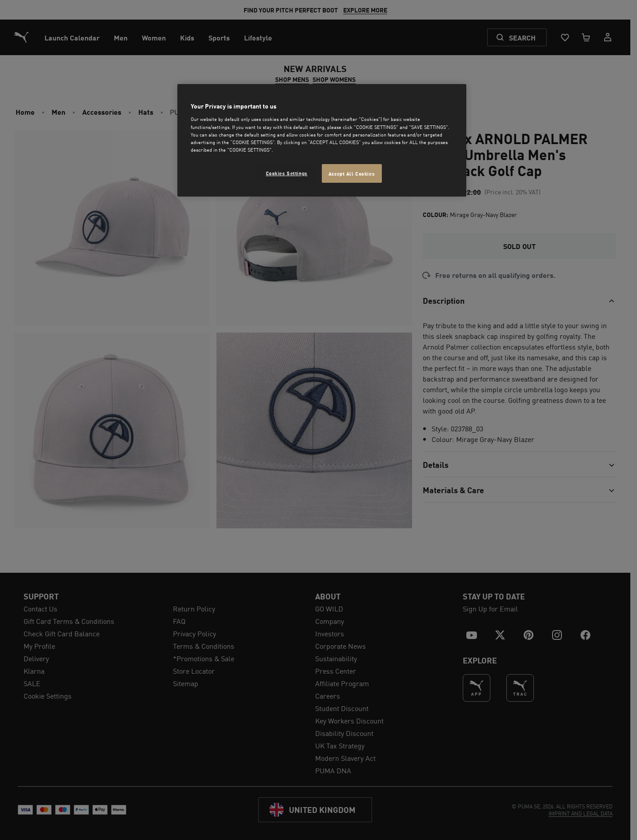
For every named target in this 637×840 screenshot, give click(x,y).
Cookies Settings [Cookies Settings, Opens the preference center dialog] (287, 173)
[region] (322, 140)
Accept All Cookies (352, 173)
